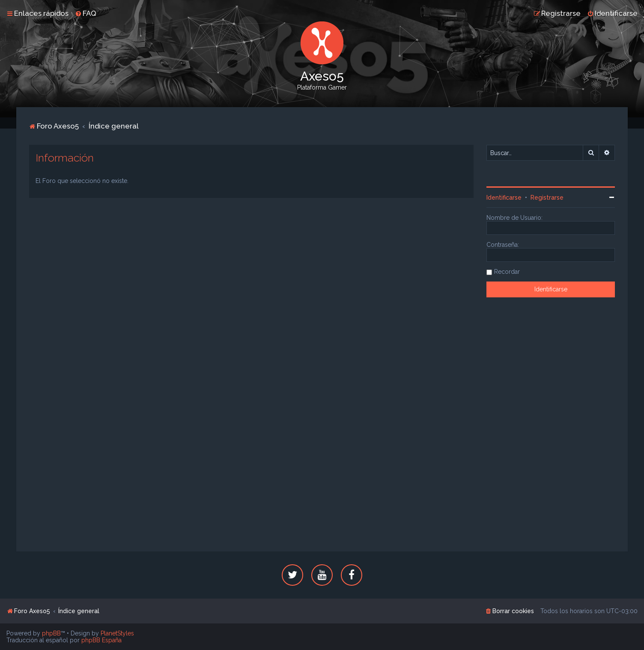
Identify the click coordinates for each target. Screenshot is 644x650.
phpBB (51, 633)
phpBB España (101, 640)
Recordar (507, 272)
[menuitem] (86, 13)
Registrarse (547, 198)
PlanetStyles (117, 633)
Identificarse (504, 198)
